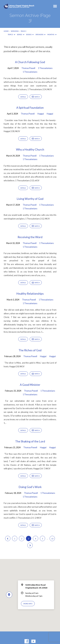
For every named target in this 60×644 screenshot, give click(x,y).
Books (30, 34)
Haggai (41, 114)
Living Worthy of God (30, 199)
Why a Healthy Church (30, 149)
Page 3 (24, 31)
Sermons (15, 31)
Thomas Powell (28, 68)
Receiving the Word (30, 237)
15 (52, 539)
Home (6, 31)
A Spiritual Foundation (30, 108)
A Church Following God (30, 62)
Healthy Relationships (30, 294)
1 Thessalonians (45, 68)
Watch (36, 97)
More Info (28, 604)
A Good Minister (30, 385)
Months (52, 34)
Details (23, 97)
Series (21, 34)
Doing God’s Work (30, 487)
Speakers (41, 34)
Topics (12, 34)
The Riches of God (30, 350)
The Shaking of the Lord (30, 441)
